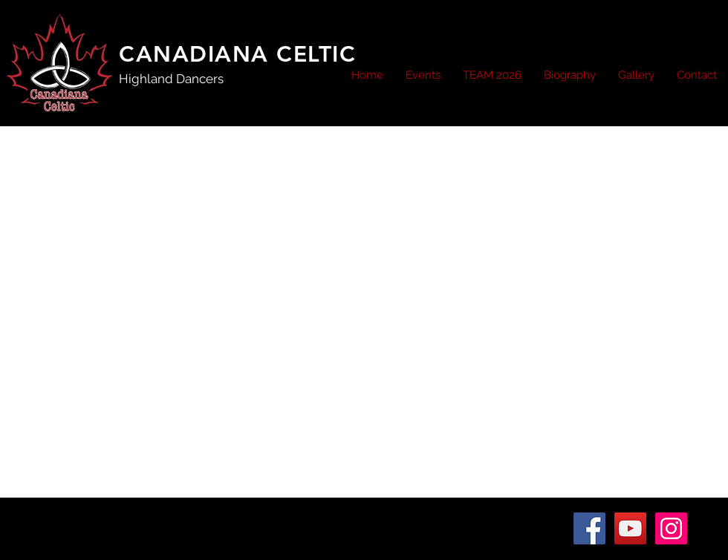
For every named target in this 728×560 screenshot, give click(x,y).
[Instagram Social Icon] (671, 528)
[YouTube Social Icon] (630, 528)
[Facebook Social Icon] (589, 528)
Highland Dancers (171, 79)
